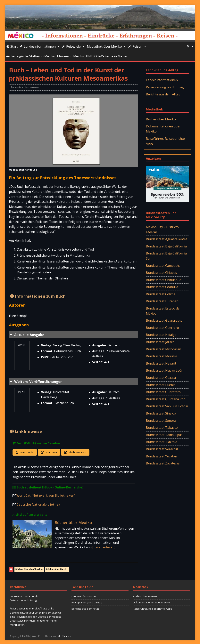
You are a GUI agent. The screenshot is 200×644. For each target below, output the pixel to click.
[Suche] (190, 46)
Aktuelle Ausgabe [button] (27, 335)
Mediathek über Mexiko (107, 46)
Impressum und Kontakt (24, 595)
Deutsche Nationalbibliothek (38, 503)
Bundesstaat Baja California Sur (166, 256)
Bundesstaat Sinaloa (161, 413)
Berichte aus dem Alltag (163, 94)
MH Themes (64, 635)
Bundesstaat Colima (161, 294)
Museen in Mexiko (71, 56)
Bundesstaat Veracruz (162, 449)
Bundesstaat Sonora (161, 421)
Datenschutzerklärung (23, 600)
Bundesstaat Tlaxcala (162, 442)
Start (14, 46)
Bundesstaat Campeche (163, 266)
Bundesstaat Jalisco (160, 342)
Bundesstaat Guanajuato (164, 320)
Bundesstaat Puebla (161, 385)
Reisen (139, 46)
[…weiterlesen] (104, 546)
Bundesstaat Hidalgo (161, 335)
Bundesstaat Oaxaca (161, 378)
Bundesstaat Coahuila (162, 287)
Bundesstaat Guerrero (162, 328)
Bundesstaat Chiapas (161, 273)
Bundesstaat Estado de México (163, 311)
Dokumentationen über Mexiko (163, 129)
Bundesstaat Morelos (162, 356)
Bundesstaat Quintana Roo (166, 399)
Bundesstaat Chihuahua (164, 280)
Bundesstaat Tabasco (162, 428)
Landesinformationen (42, 46)
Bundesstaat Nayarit (161, 363)
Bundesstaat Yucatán (161, 456)
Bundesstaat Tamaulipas (164, 435)
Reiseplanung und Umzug (165, 87)
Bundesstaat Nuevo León (165, 370)
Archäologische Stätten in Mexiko (31, 56)
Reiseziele (76, 46)
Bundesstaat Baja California (166, 246)
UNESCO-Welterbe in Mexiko (107, 56)
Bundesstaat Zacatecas (163, 463)
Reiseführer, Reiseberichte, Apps (166, 141)
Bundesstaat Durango (162, 301)
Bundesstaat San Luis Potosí (167, 406)
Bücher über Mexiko (27, 87)
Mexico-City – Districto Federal (162, 229)
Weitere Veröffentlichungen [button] (36, 382)
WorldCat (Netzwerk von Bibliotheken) (46, 495)
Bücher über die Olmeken (29, 569)
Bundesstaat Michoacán (163, 349)
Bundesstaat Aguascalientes (167, 239)
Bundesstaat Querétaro (163, 392)
